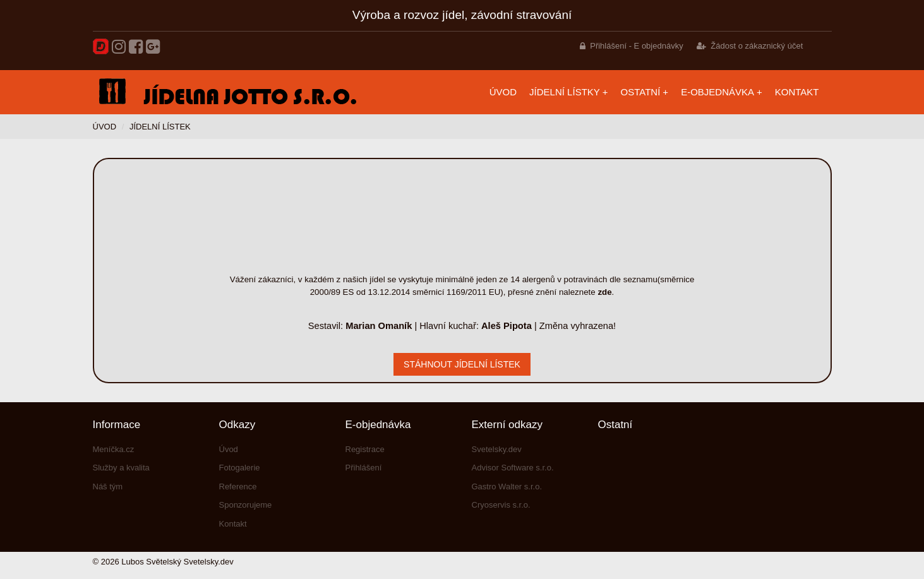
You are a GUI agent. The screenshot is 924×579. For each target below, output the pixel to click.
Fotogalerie (240, 468)
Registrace (365, 449)
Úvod (503, 92)
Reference (238, 486)
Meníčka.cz (114, 449)
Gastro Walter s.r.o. (507, 486)
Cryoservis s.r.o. (501, 505)
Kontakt (797, 92)
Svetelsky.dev (497, 449)
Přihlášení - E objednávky (636, 46)
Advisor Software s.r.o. (513, 468)
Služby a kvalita (121, 468)
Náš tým (108, 486)
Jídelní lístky (565, 92)
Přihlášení (364, 468)
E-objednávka (717, 92)
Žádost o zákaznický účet (757, 46)
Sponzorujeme (246, 505)
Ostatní (641, 92)
